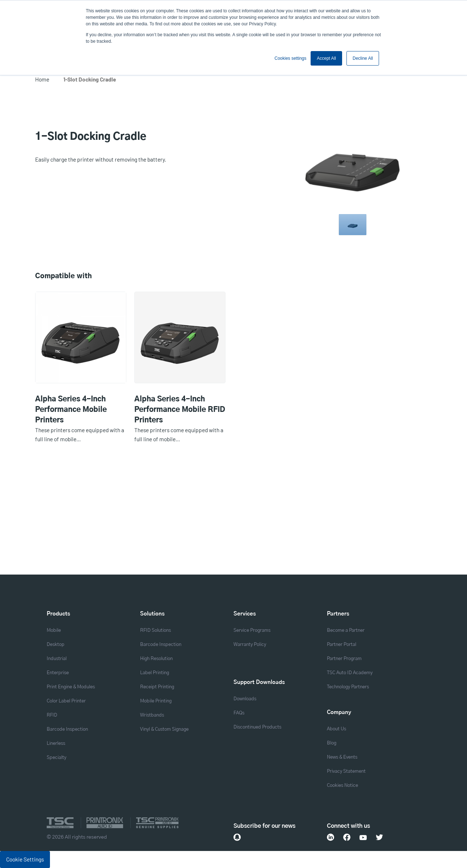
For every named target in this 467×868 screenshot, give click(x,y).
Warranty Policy (250, 645)
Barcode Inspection (67, 729)
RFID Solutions (155, 631)
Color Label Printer (66, 701)
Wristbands (152, 715)
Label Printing (155, 673)
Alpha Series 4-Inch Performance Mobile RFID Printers (180, 410)
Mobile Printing (156, 701)
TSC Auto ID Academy (350, 673)
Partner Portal (342, 645)
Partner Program (344, 659)
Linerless (56, 744)
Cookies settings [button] (290, 58)
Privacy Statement (346, 771)
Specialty (56, 758)
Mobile (54, 631)
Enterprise (58, 673)
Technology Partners (348, 687)
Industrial (57, 659)
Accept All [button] (326, 58)
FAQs (239, 713)
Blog (332, 743)
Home (42, 79)
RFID (52, 715)
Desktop (56, 645)
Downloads (245, 699)
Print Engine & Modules (71, 687)
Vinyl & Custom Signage (164, 729)
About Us (336, 729)
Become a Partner (346, 631)
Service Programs (252, 631)
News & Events (342, 757)
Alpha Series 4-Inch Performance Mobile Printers (71, 410)
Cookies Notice (342, 786)
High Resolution (156, 659)
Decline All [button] (363, 58)
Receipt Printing (157, 687)
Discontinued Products (257, 727)
